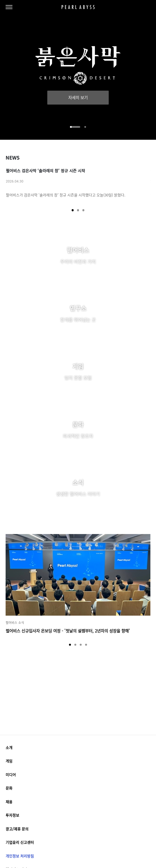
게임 (78, 761)
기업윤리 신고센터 (20, 844)
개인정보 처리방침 (20, 858)
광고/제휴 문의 (17, 830)
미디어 (78, 775)
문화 (78, 789)
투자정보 (78, 816)
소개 (78, 748)
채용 (78, 803)
